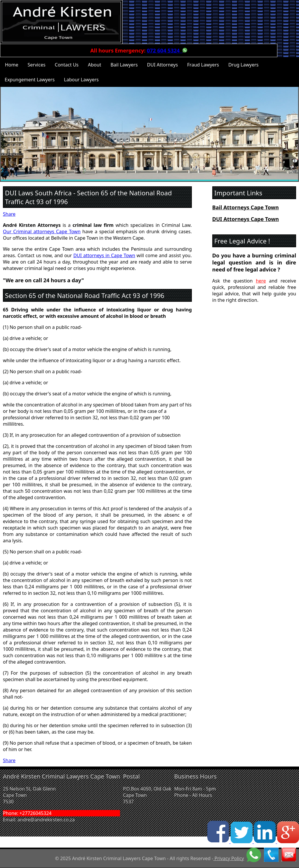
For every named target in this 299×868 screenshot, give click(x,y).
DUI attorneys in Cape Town (104, 255)
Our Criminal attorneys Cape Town (42, 232)
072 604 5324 (165, 50)
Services (37, 65)
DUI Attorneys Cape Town (246, 219)
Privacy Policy (228, 858)
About (94, 65)
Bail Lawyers (124, 65)
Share (9, 214)
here (261, 281)
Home (12, 65)
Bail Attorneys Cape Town (246, 207)
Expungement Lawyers (30, 80)
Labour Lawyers (81, 80)
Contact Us (67, 65)
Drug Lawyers (244, 65)
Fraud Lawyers (203, 65)
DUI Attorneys (162, 65)
